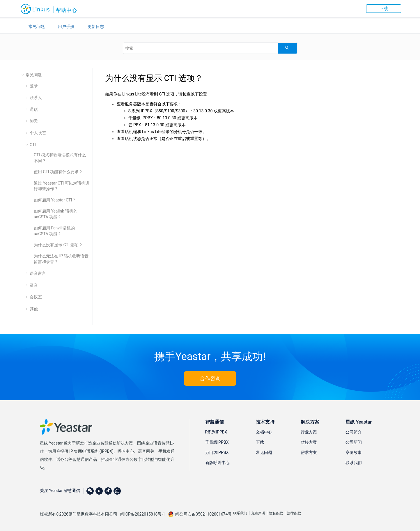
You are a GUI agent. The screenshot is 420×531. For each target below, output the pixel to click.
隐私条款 (276, 513)
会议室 (36, 297)
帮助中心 (66, 10)
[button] (23, 75)
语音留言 (38, 273)
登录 (34, 86)
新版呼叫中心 (217, 463)
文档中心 (264, 432)
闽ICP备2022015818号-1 (143, 514)
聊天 (34, 121)
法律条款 (294, 513)
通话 (34, 109)
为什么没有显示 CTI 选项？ (58, 245)
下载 (384, 9)
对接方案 (309, 442)
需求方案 (309, 452)
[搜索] (287, 48)
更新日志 (96, 26)
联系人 (36, 98)
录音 (34, 285)
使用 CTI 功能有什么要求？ (58, 172)
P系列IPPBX (216, 432)
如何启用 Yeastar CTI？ (55, 200)
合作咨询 (210, 378)
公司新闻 (354, 442)
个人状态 (38, 133)
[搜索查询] (210, 48)
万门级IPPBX (217, 452)
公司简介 (354, 432)
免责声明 (258, 513)
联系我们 (354, 463)
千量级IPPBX (217, 442)
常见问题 (37, 26)
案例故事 (354, 452)
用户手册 (66, 26)
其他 (34, 309)
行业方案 (309, 432)
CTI (33, 145)
